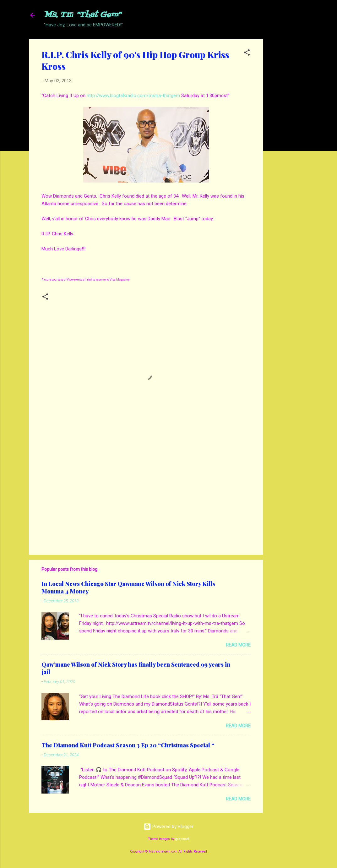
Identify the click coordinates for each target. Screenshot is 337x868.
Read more (238, 645)
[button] (247, 54)
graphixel (182, 839)
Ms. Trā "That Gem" (82, 15)
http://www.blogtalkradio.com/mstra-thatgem (133, 96)
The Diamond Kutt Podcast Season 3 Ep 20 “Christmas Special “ (128, 745)
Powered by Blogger (168, 827)
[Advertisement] (288, 134)
